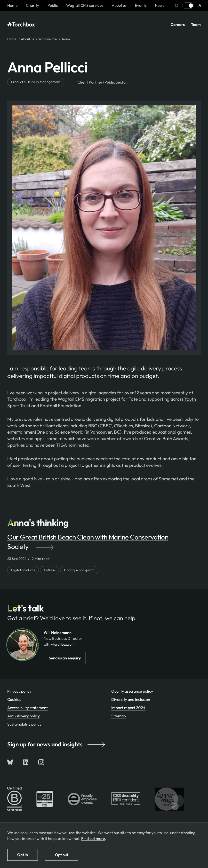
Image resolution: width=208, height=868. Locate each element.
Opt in (23, 855)
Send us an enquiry (65, 658)
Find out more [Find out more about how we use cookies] (93, 838)
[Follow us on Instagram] (41, 762)
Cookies (14, 699)
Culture (49, 570)
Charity (32, 5)
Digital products (23, 570)
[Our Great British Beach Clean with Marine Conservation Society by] (104, 542)
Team (196, 24)
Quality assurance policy (132, 691)
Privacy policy (19, 691)
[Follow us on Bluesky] (10, 762)
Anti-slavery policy (24, 716)
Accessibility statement (28, 708)
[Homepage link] (12, 5)
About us (119, 5)
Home (12, 39)
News (160, 5)
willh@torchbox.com (59, 644)
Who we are (48, 39)
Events (141, 5)
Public (53, 5)
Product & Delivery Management (36, 82)
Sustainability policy (24, 724)
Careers (178, 24)
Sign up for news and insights (56, 744)
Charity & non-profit (79, 570)
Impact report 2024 (128, 708)
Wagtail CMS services (85, 5)
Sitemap (119, 716)
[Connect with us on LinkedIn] (26, 762)
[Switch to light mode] (188, 6)
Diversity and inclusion (131, 699)
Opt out (62, 855)
